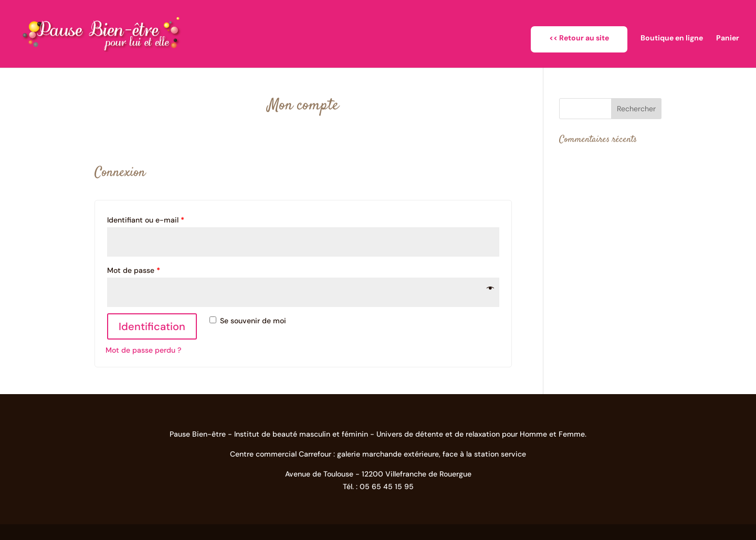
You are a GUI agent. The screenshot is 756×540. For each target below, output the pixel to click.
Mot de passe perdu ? (143, 350)
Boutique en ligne (672, 38)
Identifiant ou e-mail (146, 220)
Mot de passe (134, 270)
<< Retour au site (579, 38)
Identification (152, 326)
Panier (728, 38)
